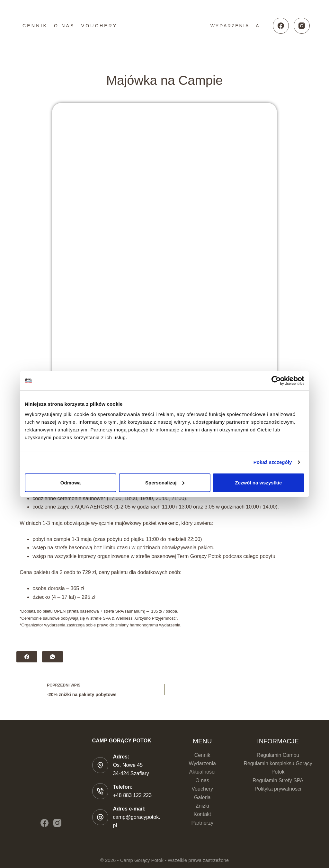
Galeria (202, 797)
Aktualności (202, 772)
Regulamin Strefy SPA (278, 780)
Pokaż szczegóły (273, 462)
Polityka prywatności (278, 789)
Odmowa (71, 482)
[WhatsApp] (53, 657)
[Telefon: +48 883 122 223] (100, 791)
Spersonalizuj (165, 482)
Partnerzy (202, 823)
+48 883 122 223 (133, 795)
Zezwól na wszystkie (259, 482)
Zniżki (202, 806)
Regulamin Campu (278, 755)
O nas (64, 26)
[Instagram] (302, 26)
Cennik (35, 26)
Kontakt (202, 814)
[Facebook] (281, 26)
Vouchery (99, 26)
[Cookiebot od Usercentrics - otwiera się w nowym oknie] (276, 381)
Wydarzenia (230, 26)
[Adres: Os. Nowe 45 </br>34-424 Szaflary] (100, 765)
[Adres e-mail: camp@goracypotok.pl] (100, 817)
